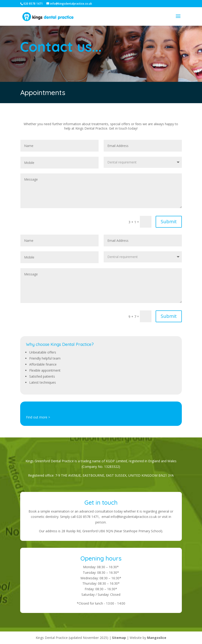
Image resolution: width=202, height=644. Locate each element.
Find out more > (38, 417)
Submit (169, 222)
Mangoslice (157, 638)
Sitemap (119, 638)
